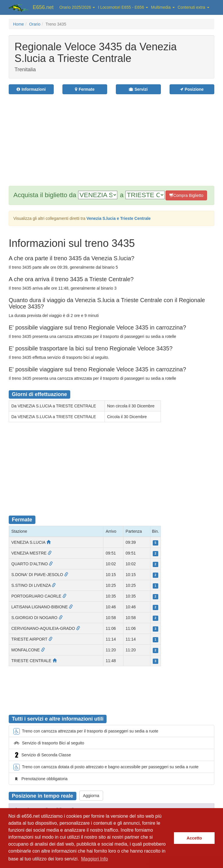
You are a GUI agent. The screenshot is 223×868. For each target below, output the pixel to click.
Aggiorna (91, 796)
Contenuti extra (194, 7)
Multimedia (163, 7)
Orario (35, 24)
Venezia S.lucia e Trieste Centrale (119, 218)
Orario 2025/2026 (77, 7)
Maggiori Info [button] (95, 859)
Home (18, 24)
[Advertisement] (116, 136)
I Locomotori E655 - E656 (123, 7)
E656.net (43, 7)
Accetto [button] (194, 838)
